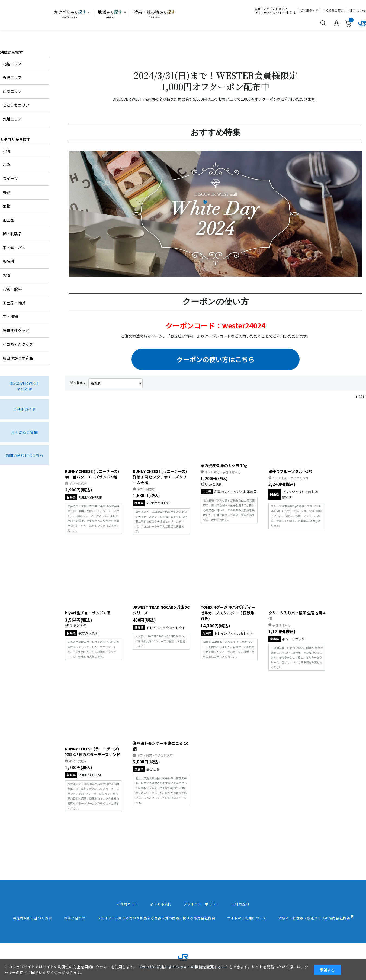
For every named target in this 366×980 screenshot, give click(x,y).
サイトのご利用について (247, 918)
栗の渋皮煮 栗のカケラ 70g (224, 465)
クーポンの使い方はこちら (216, 359)
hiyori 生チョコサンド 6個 (88, 613)
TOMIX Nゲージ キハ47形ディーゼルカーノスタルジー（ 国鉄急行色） (228, 613)
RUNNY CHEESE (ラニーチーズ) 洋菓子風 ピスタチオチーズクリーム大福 (160, 477)
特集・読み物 (155, 14)
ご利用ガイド (309, 10)
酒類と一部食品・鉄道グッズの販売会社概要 (314, 918)
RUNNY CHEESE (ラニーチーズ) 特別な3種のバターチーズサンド (93, 752)
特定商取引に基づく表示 (32, 918)
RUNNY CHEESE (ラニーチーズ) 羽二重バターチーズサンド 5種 (92, 474)
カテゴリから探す (15, 139)
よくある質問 (161, 904)
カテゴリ (70, 14)
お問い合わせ (357, 10)
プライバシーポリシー (201, 904)
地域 (110, 14)
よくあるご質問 (333, 10)
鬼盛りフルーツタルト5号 (290, 471)
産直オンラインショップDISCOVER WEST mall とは (275, 11)
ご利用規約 (240, 904)
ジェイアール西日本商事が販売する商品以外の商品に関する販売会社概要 (156, 918)
